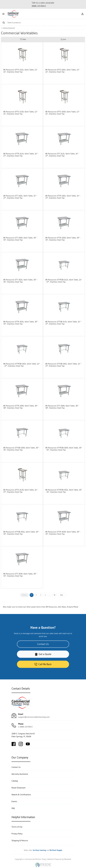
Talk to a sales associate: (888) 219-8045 (43, 4)
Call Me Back (43, 664)
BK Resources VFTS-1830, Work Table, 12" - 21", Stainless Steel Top (63, 113)
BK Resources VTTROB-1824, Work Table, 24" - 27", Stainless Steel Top (22, 365)
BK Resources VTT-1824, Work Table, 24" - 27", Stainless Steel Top (20, 197)
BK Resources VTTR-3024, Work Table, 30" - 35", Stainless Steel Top (21, 323)
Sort (63, 39)
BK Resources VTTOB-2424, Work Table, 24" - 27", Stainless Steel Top (64, 323)
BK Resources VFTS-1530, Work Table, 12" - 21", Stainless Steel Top (21, 113)
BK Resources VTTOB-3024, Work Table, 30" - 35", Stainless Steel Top (21, 533)
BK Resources (51, 607)
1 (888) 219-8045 (25, 727)
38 (54, 595)
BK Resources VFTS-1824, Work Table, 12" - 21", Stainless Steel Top (63, 71)
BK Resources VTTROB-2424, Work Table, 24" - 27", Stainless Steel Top (64, 281)
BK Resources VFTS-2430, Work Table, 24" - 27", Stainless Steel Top (21, 491)
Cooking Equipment (9, 28)
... (50, 595)
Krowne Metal (72, 607)
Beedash (68, 859)
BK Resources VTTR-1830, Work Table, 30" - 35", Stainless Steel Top (63, 239)
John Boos (62, 607)
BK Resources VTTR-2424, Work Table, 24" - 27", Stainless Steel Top (21, 155)
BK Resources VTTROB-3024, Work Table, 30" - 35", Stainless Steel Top (64, 491)
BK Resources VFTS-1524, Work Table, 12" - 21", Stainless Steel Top (21, 71)
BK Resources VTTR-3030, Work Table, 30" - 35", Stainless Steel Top (63, 533)
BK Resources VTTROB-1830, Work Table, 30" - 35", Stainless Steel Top (64, 449)
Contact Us (43, 644)
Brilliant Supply (56, 850)
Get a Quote (43, 654)
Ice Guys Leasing (39, 850)
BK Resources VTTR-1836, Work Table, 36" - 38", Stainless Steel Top (21, 407)
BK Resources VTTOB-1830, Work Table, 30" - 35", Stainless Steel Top (21, 449)
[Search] (43, 22)
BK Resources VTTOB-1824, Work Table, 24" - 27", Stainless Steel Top (64, 365)
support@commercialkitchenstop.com (34, 717)
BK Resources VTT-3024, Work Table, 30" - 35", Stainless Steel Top (20, 281)
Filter (23, 39)
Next (62, 595)
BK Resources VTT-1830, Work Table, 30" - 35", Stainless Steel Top (20, 239)
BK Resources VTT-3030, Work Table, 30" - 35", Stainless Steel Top (20, 575)
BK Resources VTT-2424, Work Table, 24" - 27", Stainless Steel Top (62, 155)
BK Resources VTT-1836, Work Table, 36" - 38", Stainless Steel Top (62, 407)
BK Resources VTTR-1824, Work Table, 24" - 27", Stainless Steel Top (63, 197)
